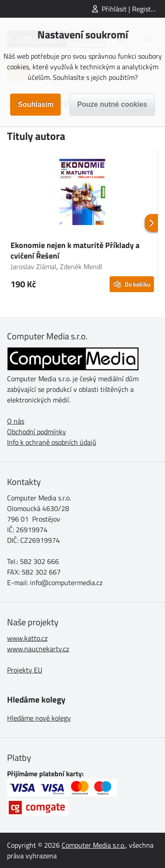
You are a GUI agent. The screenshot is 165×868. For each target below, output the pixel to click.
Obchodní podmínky (37, 432)
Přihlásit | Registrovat (134, 9)
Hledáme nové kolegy (39, 718)
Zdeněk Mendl (81, 267)
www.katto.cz (27, 638)
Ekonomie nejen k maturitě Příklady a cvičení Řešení (75, 250)
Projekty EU (25, 670)
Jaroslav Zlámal (33, 267)
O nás (16, 421)
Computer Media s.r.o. (93, 845)
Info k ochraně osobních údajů (52, 442)
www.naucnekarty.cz (38, 649)
